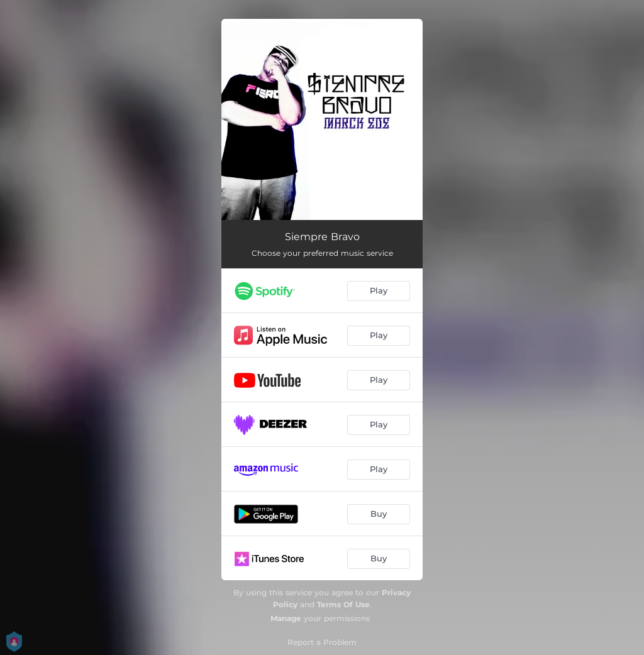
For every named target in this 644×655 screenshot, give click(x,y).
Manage (286, 618)
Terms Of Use (343, 604)
